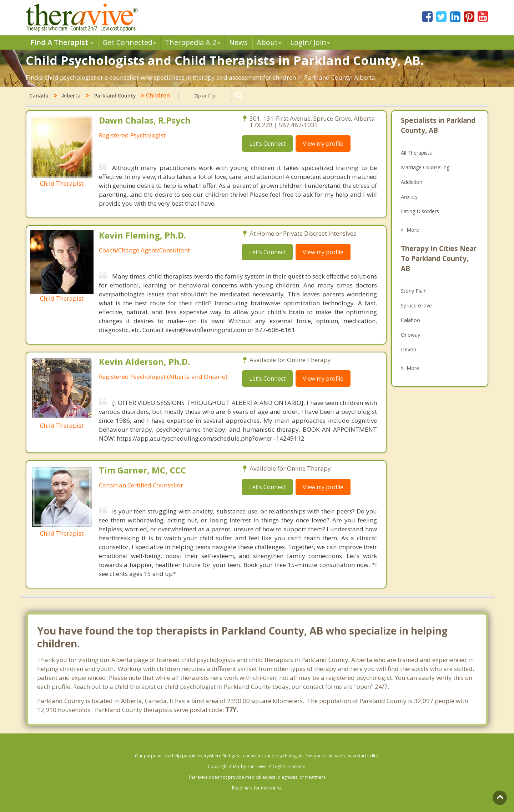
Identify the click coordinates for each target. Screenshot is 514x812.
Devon (409, 349)
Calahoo (410, 320)
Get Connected (129, 42)
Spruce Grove (416, 305)
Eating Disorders (420, 211)
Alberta (71, 96)
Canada (39, 96)
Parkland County (115, 96)
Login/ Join (310, 42)
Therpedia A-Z (193, 42)
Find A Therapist (62, 42)
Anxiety (409, 197)
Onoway (410, 335)
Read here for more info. (257, 788)
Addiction (412, 182)
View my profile (323, 144)
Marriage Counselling (425, 167)
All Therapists (416, 153)
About (269, 42)
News (238, 42)
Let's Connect (267, 144)
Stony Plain (414, 291)
